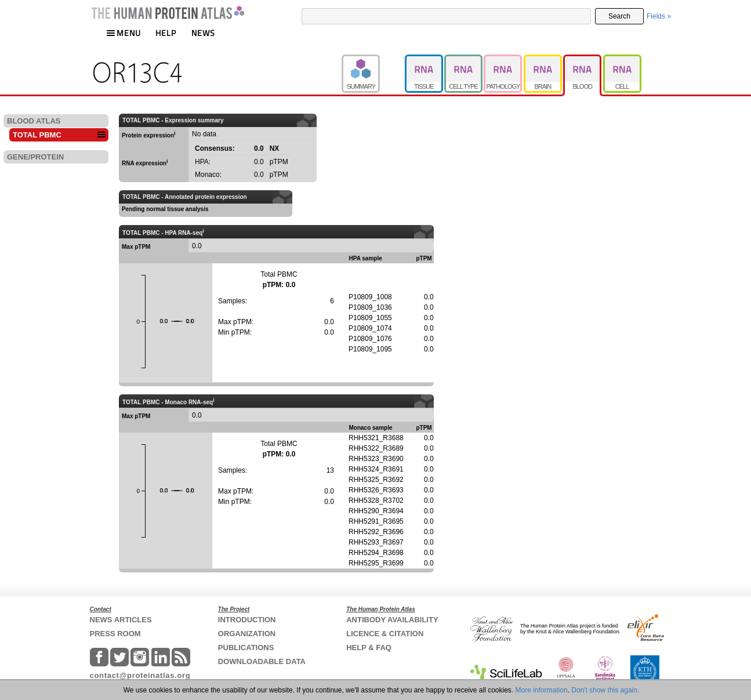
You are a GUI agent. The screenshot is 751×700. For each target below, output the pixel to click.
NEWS (203, 33)
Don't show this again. (605, 690)
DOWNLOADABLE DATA (262, 661)
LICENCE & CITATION (385, 634)
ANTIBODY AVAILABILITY (392, 620)
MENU (124, 33)
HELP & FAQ (369, 648)
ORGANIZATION (247, 634)
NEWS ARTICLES (121, 620)
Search (619, 16)
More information (542, 690)
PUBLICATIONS (246, 648)
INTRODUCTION (247, 620)
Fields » (659, 16)
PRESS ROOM (115, 634)
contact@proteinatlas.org (140, 675)
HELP (166, 33)
